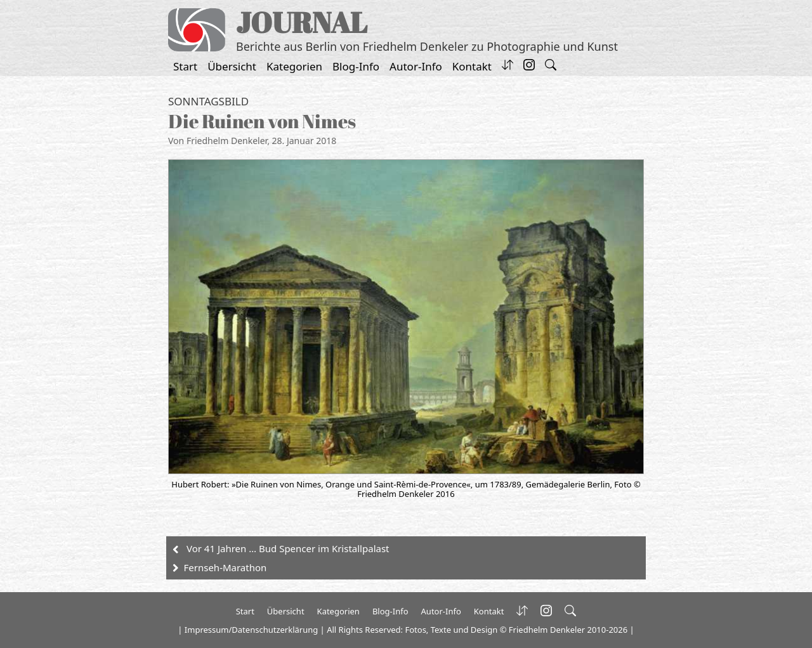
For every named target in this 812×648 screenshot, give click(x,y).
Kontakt (472, 66)
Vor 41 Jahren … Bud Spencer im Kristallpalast (288, 548)
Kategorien (294, 66)
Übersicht (232, 66)
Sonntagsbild (208, 101)
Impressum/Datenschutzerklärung (251, 630)
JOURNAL (302, 22)
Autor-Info (416, 66)
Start (185, 66)
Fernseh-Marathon (226, 567)
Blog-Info (356, 66)
